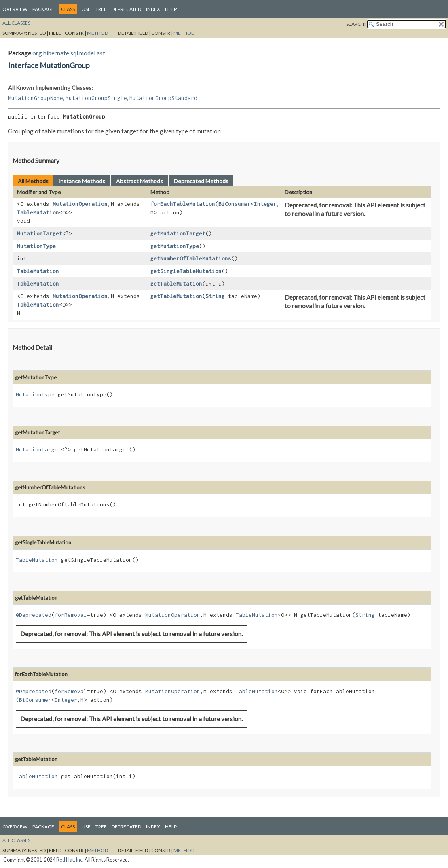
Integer (265, 204)
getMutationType (175, 246)
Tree (101, 9)
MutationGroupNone (36, 98)
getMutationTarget (178, 233)
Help (171, 9)
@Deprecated (34, 615)
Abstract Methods (139, 181)
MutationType (36, 246)
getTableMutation (176, 284)
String (215, 296)
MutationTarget (40, 233)
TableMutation (38, 212)
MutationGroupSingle (96, 98)
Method (97, 33)
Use (86, 9)
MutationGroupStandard (163, 98)
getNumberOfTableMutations (191, 258)
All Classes (16, 23)
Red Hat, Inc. (70, 860)
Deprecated (126, 9)
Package (43, 9)
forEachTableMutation (183, 204)
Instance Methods (82, 181)
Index (153, 9)
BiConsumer (235, 204)
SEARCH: (356, 24)
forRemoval (71, 615)
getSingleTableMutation (186, 271)
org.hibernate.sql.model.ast (69, 53)
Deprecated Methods (201, 181)
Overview (15, 9)
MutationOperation (80, 204)
